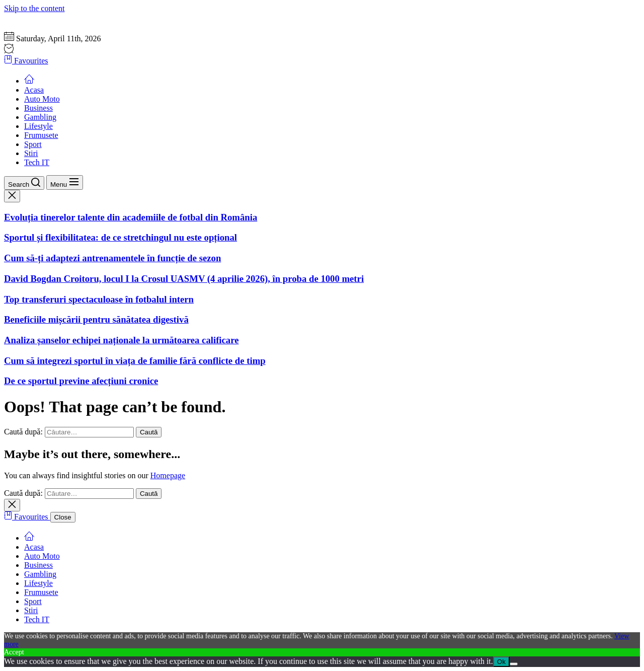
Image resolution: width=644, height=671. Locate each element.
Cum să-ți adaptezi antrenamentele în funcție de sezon (112, 258)
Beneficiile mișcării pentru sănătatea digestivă (96, 319)
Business (38, 108)
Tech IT (37, 162)
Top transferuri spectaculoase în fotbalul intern (99, 299)
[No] (514, 664)
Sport (33, 144)
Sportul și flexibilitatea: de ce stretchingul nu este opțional (120, 237)
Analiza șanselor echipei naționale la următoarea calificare (121, 340)
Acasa (34, 90)
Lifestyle (38, 126)
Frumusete (41, 135)
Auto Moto (42, 99)
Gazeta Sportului (31, 17)
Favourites (26, 61)
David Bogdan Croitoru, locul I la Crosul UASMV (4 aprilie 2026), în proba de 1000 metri (184, 279)
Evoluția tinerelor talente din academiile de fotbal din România (131, 217)
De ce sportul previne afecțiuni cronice (81, 381)
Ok (501, 662)
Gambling (40, 117)
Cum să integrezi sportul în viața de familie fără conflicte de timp (135, 361)
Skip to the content (34, 8)
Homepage (168, 475)
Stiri (31, 153)
